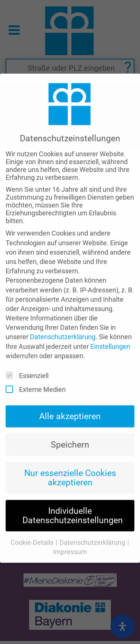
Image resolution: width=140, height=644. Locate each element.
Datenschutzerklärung (63, 318)
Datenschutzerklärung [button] (93, 524)
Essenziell (29, 357)
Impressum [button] (70, 533)
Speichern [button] (70, 426)
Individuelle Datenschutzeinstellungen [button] (73, 497)
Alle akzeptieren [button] (70, 398)
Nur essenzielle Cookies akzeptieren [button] (70, 459)
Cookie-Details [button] (33, 524)
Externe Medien (38, 371)
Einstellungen (110, 328)
